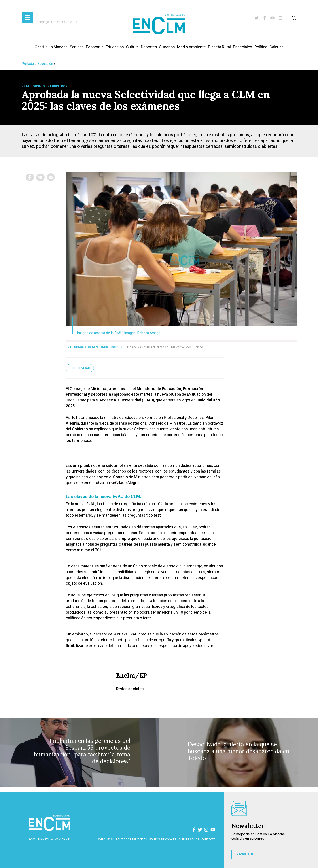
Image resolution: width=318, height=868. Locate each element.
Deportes (149, 47)
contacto (208, 840)
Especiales (243, 47)
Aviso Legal (106, 840)
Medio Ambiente (191, 47)
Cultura (132, 47)
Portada (28, 64)
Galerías (276, 47)
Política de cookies (163, 840)
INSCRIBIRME (244, 855)
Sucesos (167, 47)
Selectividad (80, 368)
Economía (95, 47)
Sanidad (77, 47)
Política (261, 47)
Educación (115, 47)
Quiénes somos (189, 840)
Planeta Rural (219, 47)
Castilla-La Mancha (51, 47)
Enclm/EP (116, 347)
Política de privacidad (132, 840)
